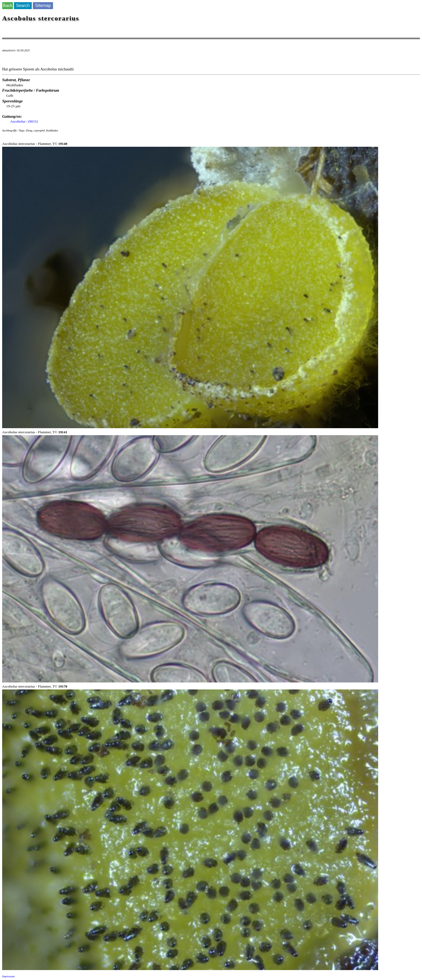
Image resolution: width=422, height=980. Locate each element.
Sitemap (43, 6)
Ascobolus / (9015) (24, 121)
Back (8, 6)
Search (23, 6)
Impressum (8, 976)
